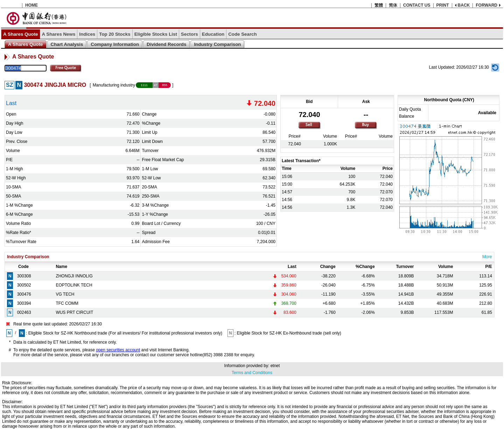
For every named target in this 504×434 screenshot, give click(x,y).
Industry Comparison (217, 44)
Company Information (115, 44)
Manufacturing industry (114, 85)
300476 (24, 294)
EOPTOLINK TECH (74, 285)
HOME (31, 5)
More (487, 257)
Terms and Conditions (252, 373)
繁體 (379, 5)
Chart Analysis (67, 44)
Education (213, 34)
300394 (24, 303)
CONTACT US (417, 5)
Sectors (190, 34)
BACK (464, 5)
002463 (24, 312)
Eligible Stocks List (156, 34)
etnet (275, 366)
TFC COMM (67, 303)
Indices (87, 34)
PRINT (443, 5)
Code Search (242, 34)
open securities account (118, 350)
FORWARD (486, 5)
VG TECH (65, 294)
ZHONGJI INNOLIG (74, 276)
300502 (24, 285)
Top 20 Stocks (115, 34)
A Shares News (59, 34)
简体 (393, 5)
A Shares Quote (21, 34)
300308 (24, 276)
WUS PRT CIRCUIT (74, 312)
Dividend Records (166, 44)
